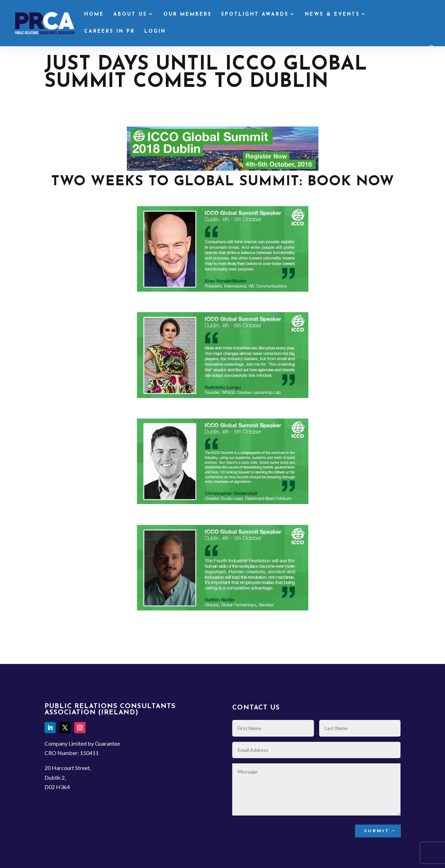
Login (155, 32)
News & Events (332, 15)
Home (94, 15)
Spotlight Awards (255, 15)
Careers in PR (110, 32)
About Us (130, 15)
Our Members (188, 15)
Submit (377, 831)
